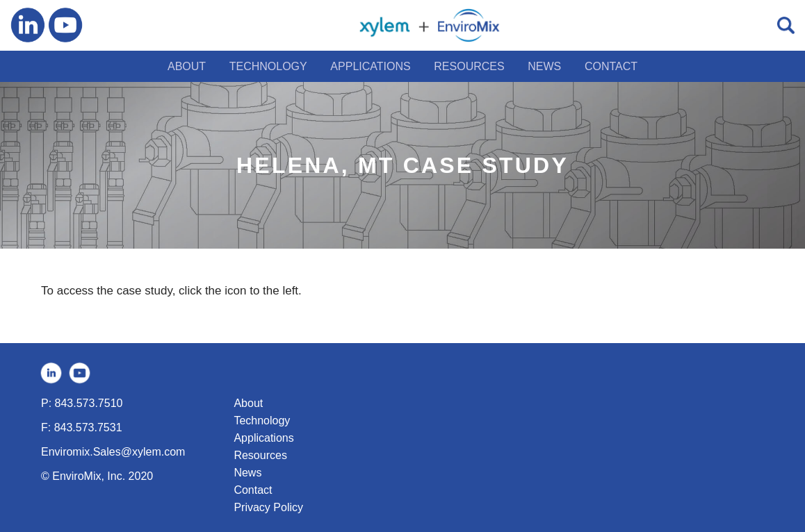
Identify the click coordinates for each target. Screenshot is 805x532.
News (247, 473)
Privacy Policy (268, 507)
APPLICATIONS (370, 66)
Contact (253, 490)
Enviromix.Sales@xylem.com (113, 452)
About (248, 403)
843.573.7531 (88, 427)
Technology (262, 421)
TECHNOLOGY (268, 66)
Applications (263, 438)
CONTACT (611, 66)
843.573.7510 (89, 403)
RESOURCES (469, 66)
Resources (260, 455)
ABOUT (187, 66)
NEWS (544, 66)
